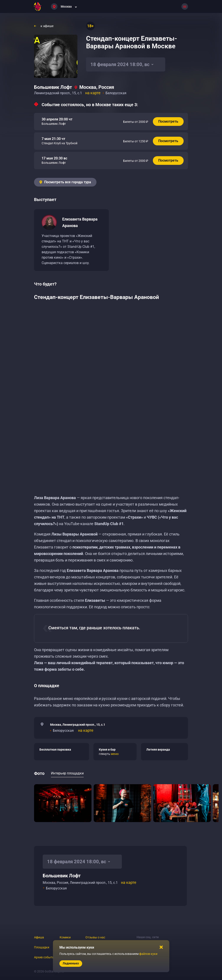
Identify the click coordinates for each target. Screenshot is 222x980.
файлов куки (148, 954)
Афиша (39, 937)
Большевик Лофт (53, 87)
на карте (93, 93)
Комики (65, 937)
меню (115, 754)
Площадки (42, 947)
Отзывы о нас (95, 937)
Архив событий (45, 957)
